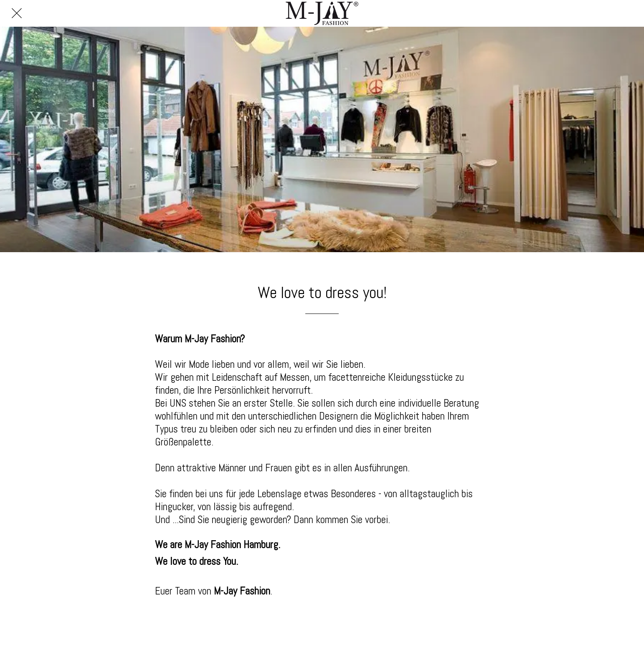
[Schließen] (17, 13)
